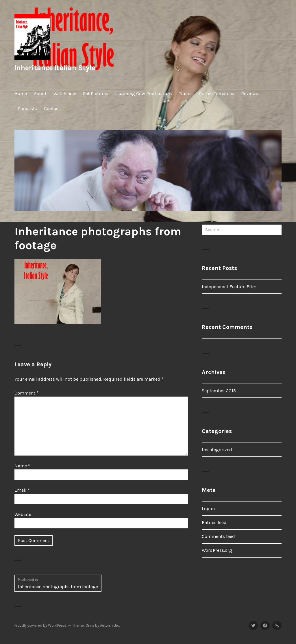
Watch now (65, 94)
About (40, 94)
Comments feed (218, 536)
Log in (208, 509)
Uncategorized (217, 450)
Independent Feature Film (229, 287)
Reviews (250, 94)
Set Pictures (96, 94)
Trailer (185, 94)
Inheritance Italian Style (55, 68)
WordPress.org (217, 550)
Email (22, 490)
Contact (52, 109)
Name (22, 466)
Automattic (110, 625)
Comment (26, 393)
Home (21, 94)
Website (23, 514)
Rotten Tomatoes (217, 94)
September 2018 (219, 391)
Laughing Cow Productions (144, 94)
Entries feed (214, 522)
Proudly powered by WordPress (40, 625)
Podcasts (27, 109)
